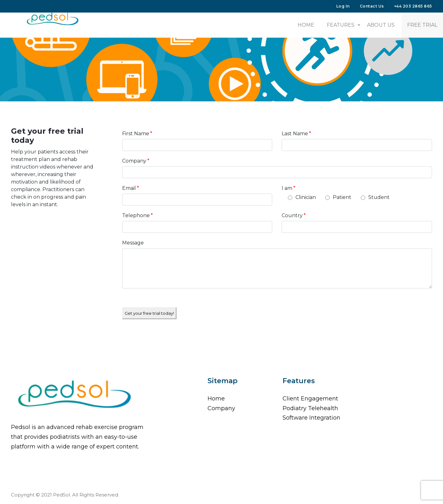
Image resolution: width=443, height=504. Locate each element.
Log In (343, 6)
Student (379, 197)
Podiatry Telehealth (310, 408)
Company (136, 161)
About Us (381, 25)
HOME (306, 25)
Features (341, 25)
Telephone (138, 215)
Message (133, 243)
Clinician (306, 197)
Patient (342, 197)
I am (289, 188)
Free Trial (422, 25)
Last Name (296, 134)
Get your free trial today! (149, 313)
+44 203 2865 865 (413, 6)
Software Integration (311, 418)
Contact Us (372, 6)
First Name (137, 134)
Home (216, 399)
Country (294, 215)
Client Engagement (310, 399)
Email (131, 188)
